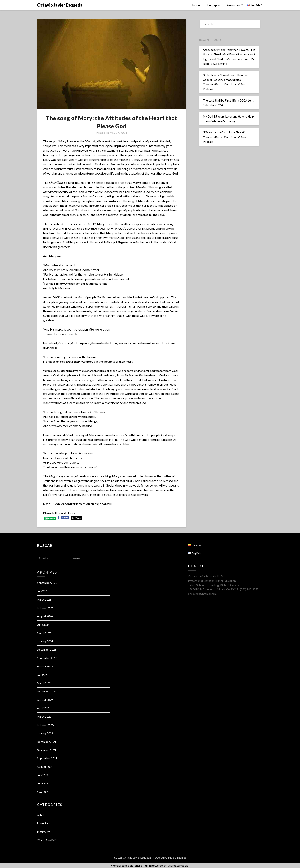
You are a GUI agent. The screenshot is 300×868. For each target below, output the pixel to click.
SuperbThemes (177, 858)
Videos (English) (47, 840)
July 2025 (43, 591)
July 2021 (43, 775)
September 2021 (47, 758)
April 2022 (43, 708)
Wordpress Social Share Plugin (131, 865)
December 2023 (47, 650)
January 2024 (45, 641)
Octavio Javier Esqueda (60, 5)
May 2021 (43, 792)
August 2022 (45, 700)
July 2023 (43, 675)
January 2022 (45, 733)
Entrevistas (44, 823)
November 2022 (47, 691)
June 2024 (43, 625)
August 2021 (45, 767)
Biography (213, 5)
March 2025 (44, 599)
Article (41, 815)
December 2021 (47, 742)
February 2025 (46, 608)
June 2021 (43, 783)
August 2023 (45, 666)
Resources (233, 5)
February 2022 (46, 725)
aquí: (110, 504)
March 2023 (44, 683)
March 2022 (44, 716)
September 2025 (47, 583)
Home (196, 5)
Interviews (44, 832)
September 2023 (47, 658)
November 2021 (47, 750)
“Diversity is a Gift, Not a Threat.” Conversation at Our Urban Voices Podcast (225, 137)
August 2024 (45, 616)
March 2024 (44, 633)
